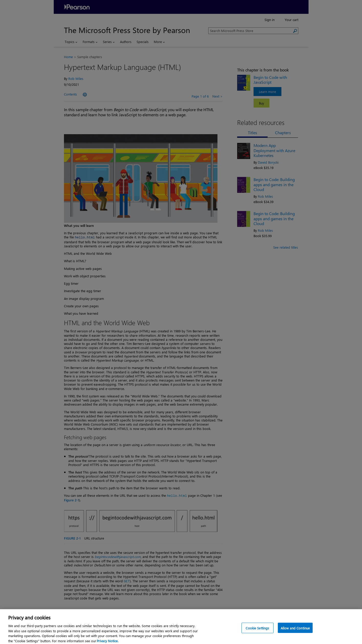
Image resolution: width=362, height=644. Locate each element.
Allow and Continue (295, 631)
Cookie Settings (257, 631)
